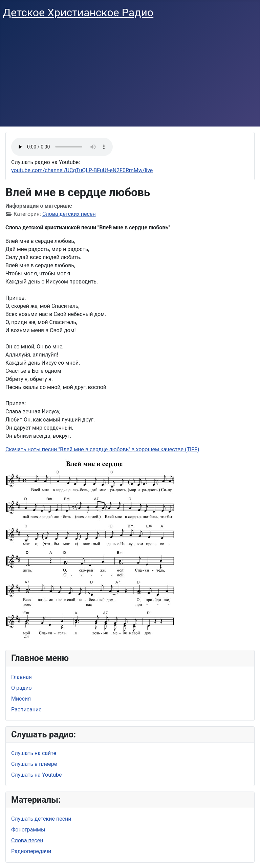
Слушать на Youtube (37, 775)
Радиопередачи (31, 851)
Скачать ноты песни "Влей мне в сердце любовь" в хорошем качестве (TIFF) (102, 449)
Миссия (21, 699)
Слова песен (27, 840)
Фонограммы (28, 830)
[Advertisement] (130, 76)
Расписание (26, 710)
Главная (21, 677)
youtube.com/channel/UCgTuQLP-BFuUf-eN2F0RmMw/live (82, 170)
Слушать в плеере (34, 764)
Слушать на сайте (34, 753)
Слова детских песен (69, 214)
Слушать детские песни (41, 819)
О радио (21, 688)
